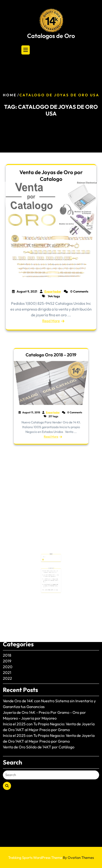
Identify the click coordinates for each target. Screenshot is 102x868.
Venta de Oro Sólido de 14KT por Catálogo (39, 668)
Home (10, 95)
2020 (8, 588)
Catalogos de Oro (51, 36)
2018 (7, 577)
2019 (7, 582)
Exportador (52, 407)
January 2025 (15, 537)
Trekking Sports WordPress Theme (51, 858)
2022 (7, 600)
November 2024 (17, 548)
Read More (51, 321)
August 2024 (14, 554)
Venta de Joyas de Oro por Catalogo (51, 176)
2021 (7, 594)
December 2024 (17, 543)
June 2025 (12, 531)
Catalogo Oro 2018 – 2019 (51, 369)
